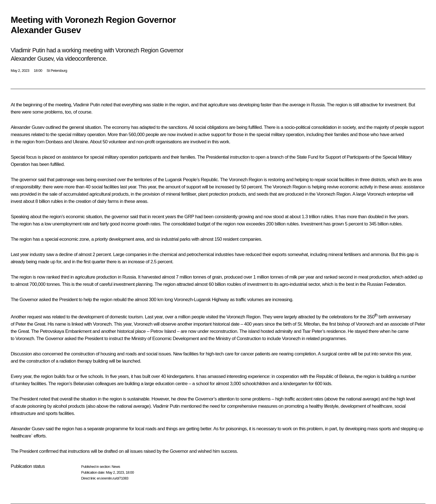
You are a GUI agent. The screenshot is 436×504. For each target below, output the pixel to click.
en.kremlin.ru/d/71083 (112, 478)
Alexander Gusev (27, 127)
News (116, 467)
